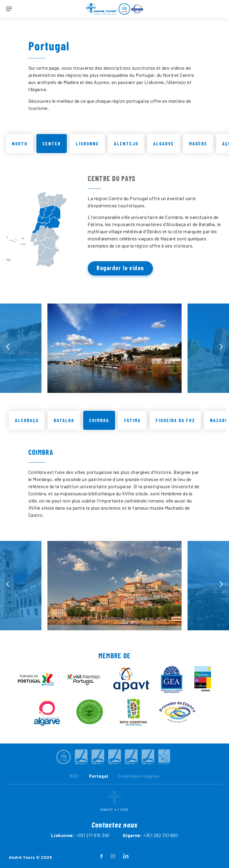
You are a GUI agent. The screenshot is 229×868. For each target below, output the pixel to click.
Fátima (132, 426)
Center (52, 143)
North (20, 143)
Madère (198, 143)
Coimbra (99, 426)
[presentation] (8, 353)
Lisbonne (87, 143)
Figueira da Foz (175, 426)
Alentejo (126, 143)
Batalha (64, 426)
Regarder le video (120, 268)
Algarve (164, 143)
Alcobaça (27, 426)
